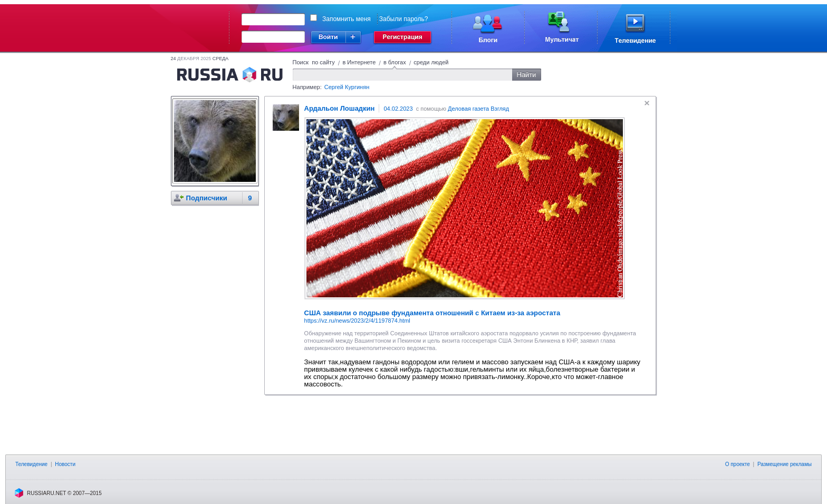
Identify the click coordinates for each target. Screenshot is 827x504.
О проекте (738, 464)
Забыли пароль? (404, 19)
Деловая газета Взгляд (478, 109)
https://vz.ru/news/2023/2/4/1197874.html (357, 321)
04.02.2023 (398, 109)
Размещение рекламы (785, 464)
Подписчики (207, 198)
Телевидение (31, 464)
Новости (65, 464)
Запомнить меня (347, 19)
